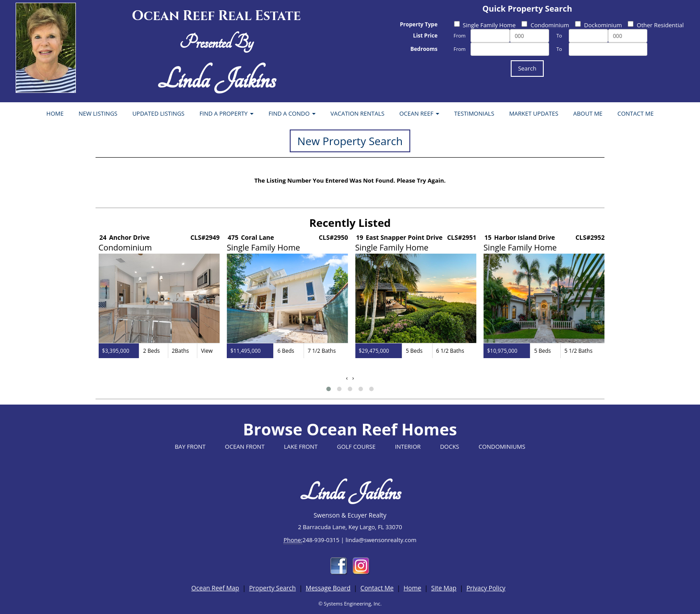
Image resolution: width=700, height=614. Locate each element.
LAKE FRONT (301, 447)
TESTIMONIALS (474, 113)
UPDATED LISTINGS (158, 113)
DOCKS (450, 447)
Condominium (545, 25)
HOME (55, 113)
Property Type (419, 24)
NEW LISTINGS (98, 113)
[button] (329, 389)
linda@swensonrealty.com (381, 540)
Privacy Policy (486, 588)
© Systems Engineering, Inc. (350, 604)
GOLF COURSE (356, 447)
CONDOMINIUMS (502, 447)
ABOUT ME (588, 113)
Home (412, 588)
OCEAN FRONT (245, 447)
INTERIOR (408, 447)
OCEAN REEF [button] (419, 113)
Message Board (328, 588)
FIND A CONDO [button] (292, 113)
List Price (425, 36)
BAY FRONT (190, 447)
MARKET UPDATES (533, 113)
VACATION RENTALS (357, 113)
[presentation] (347, 378)
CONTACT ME (635, 113)
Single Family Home (485, 25)
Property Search (273, 588)
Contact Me (377, 588)
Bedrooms (424, 49)
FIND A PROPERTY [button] (227, 113)
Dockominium (598, 25)
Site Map (444, 588)
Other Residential (656, 25)
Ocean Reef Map (215, 588)
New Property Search (350, 141)
